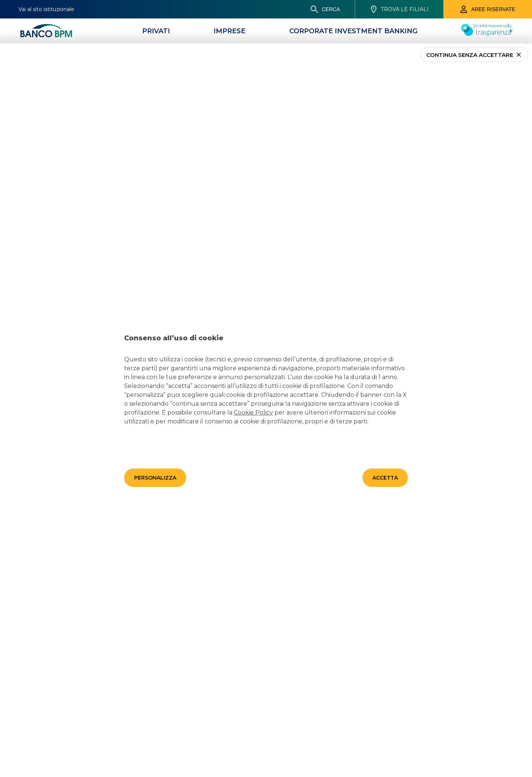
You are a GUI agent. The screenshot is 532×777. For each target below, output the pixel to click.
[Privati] (156, 31)
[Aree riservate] (488, 9)
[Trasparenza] (487, 34)
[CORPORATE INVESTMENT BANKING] (353, 31)
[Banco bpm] (46, 31)
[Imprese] (229, 31)
